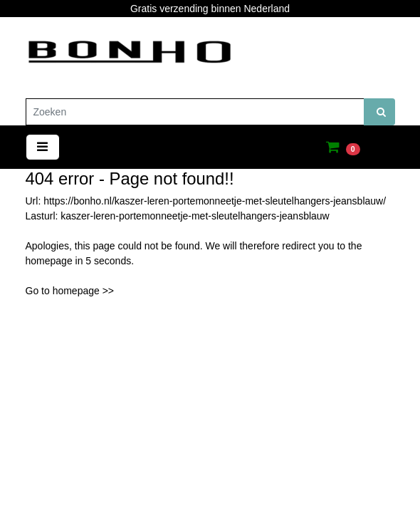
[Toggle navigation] (43, 147)
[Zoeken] (195, 112)
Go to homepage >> (70, 291)
